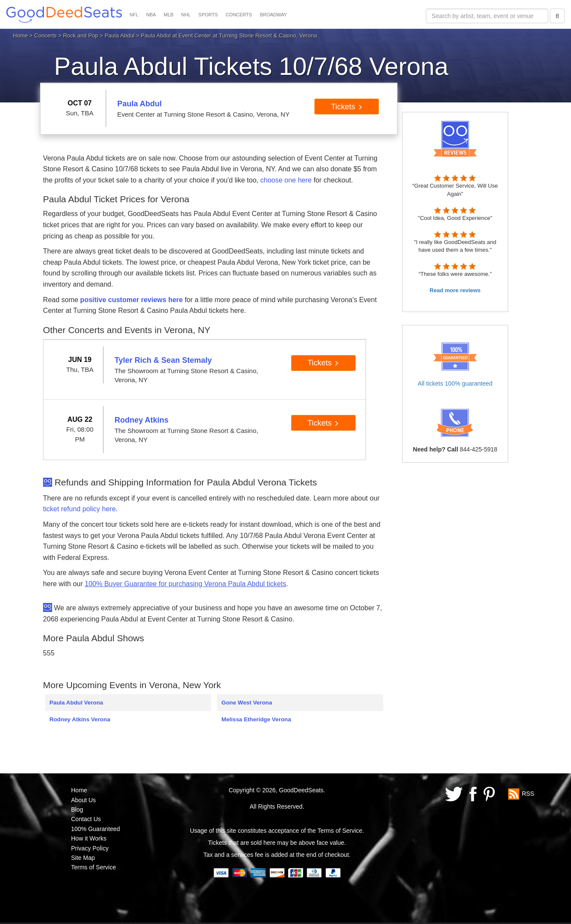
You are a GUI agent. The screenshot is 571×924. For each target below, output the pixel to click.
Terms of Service (93, 867)
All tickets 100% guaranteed (455, 383)
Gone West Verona (247, 703)
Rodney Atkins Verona (80, 719)
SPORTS (208, 15)
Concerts (46, 36)
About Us (84, 800)
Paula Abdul (119, 36)
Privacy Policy (90, 848)
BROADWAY (273, 15)
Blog (77, 810)
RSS (528, 794)
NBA (151, 15)
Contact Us (86, 819)
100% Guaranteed (96, 829)
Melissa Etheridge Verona (256, 719)
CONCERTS (239, 15)
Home (20, 36)
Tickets (346, 107)
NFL (134, 15)
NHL (186, 15)
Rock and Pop (81, 36)
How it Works (89, 838)
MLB (169, 15)
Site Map (83, 858)
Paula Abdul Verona (76, 703)
